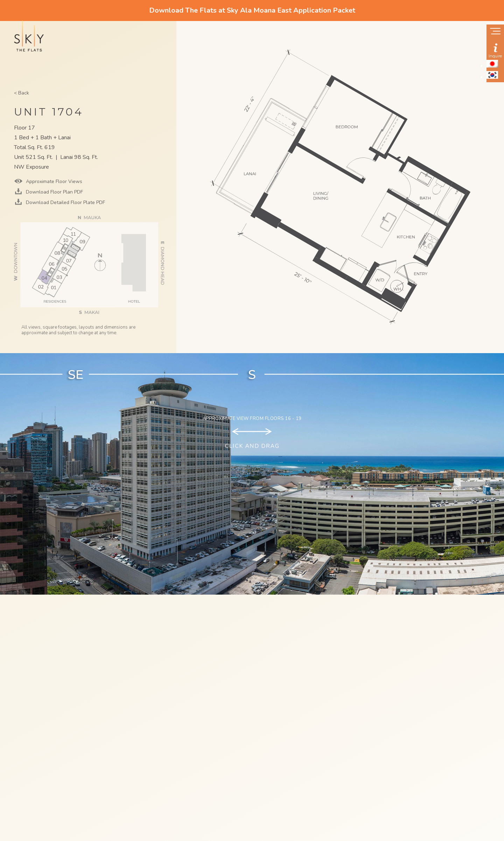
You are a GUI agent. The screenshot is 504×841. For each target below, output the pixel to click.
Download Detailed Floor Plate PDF (65, 202)
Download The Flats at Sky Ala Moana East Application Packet (252, 10)
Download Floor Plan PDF (54, 192)
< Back (22, 93)
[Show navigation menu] (495, 32)
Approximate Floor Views (53, 181)
